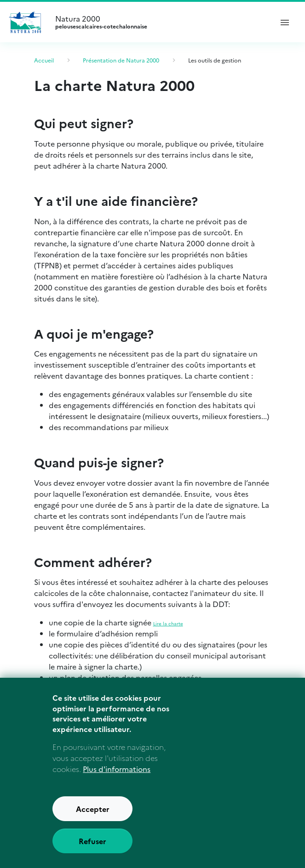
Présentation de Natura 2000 (121, 60)
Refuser (92, 845)
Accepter (93, 813)
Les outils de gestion (215, 60)
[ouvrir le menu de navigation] (285, 22)
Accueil (44, 60)
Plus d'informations (117, 773)
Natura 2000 (160, 22)
